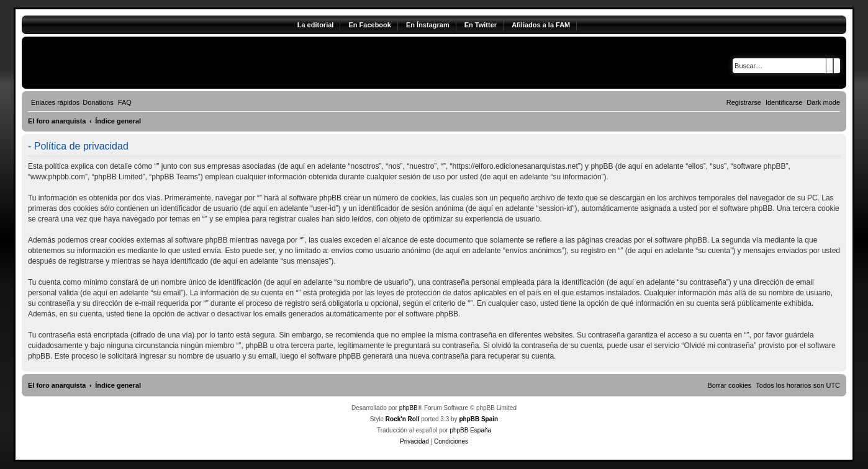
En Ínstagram (428, 25)
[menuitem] (98, 102)
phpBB (409, 408)
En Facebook (369, 25)
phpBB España (470, 430)
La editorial (316, 25)
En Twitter (481, 25)
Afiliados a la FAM (541, 25)
